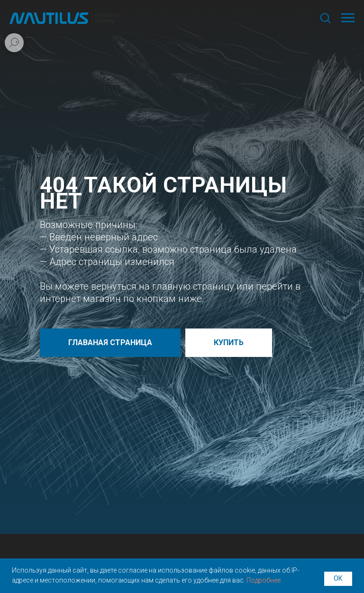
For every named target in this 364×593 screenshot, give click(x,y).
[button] (325, 18)
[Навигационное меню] (348, 18)
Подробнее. (264, 580)
